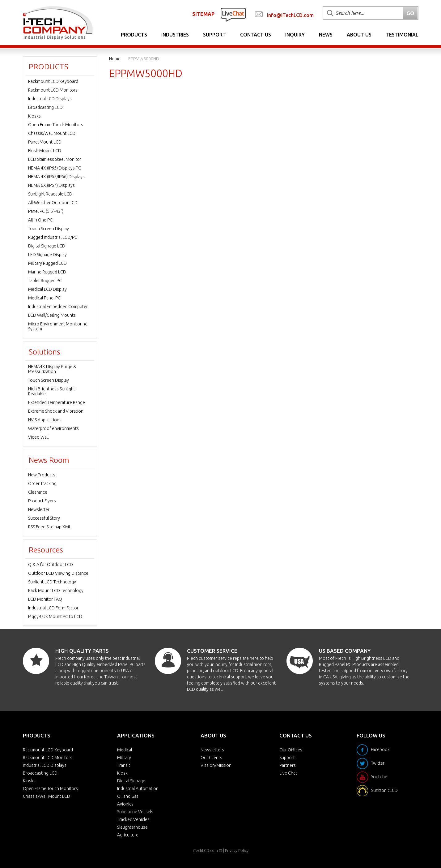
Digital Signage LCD (47, 246)
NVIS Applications (45, 420)
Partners (288, 765)
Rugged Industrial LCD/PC (53, 237)
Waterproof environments (53, 428)
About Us (359, 35)
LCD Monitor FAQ (45, 599)
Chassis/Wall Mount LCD (52, 133)
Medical (125, 750)
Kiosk (122, 773)
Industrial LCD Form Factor (53, 608)
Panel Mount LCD (45, 142)
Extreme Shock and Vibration (56, 411)
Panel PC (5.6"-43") (46, 211)
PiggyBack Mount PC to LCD (55, 617)
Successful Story (44, 518)
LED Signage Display (47, 255)
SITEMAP (203, 14)
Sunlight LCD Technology (52, 582)
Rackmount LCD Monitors (53, 90)
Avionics (125, 804)
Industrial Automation (138, 789)
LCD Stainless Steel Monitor (55, 159)
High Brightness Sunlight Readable (52, 391)
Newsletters (212, 750)
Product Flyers (42, 501)
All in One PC (40, 220)
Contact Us (256, 35)
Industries (175, 35)
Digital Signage (131, 781)
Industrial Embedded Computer (58, 307)
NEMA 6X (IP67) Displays (51, 185)
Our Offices (291, 750)
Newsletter (39, 509)
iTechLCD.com (205, 850)
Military (124, 758)
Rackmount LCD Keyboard (53, 81)
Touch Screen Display (49, 229)
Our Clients (211, 758)
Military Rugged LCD (47, 263)
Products (134, 35)
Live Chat (288, 773)
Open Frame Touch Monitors (56, 125)
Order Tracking (42, 483)
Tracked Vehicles (133, 819)
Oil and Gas (128, 796)
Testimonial (402, 35)
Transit (124, 765)
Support (214, 35)
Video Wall (38, 437)
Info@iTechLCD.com (290, 15)
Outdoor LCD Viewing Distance (58, 573)
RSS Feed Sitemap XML (50, 527)
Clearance (38, 492)
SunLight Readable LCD (50, 194)
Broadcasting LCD (45, 107)
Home (115, 59)
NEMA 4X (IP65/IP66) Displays (56, 177)
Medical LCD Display (47, 289)
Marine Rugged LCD (47, 272)
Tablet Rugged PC (45, 281)
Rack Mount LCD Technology (56, 591)
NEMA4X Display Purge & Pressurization (52, 369)
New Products (42, 475)
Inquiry (295, 35)
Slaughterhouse (132, 827)
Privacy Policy (237, 850)
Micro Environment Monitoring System (58, 326)
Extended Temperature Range (57, 402)
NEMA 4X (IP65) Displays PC (55, 168)
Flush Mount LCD (45, 151)
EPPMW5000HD (144, 59)
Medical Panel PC (44, 298)
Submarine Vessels (135, 812)
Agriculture (128, 835)
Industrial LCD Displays (50, 99)
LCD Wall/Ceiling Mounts (52, 315)
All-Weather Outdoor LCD (53, 203)
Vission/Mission (216, 765)
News (326, 35)
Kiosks (34, 116)
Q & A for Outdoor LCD (51, 565)
